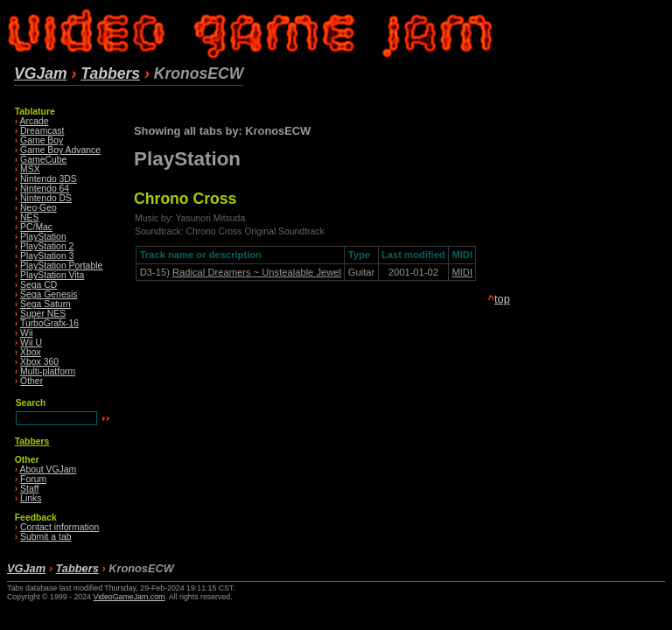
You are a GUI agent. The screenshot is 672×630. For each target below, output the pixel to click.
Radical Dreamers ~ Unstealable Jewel (257, 272)
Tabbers (110, 73)
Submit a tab (45, 537)
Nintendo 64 (45, 189)
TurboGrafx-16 (49, 323)
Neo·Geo (38, 208)
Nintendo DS (46, 198)
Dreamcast (42, 131)
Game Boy (42, 140)
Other (31, 381)
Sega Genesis (49, 294)
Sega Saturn (45, 304)
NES (29, 217)
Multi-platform (48, 371)
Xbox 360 (39, 362)
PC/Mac (36, 227)
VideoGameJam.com (129, 597)
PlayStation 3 (47, 256)
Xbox (31, 352)
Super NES (43, 314)
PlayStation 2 (47, 246)
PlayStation (43, 237)
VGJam (41, 73)
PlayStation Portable (61, 266)
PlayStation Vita (52, 275)
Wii (26, 333)
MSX (30, 169)
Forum (33, 479)
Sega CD (38, 285)
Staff (29, 489)
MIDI (462, 272)
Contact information (59, 527)
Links (31, 498)
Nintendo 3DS (49, 179)
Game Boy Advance (60, 150)
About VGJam (49, 469)
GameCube (43, 160)
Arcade (35, 121)
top (502, 299)
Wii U (31, 343)
